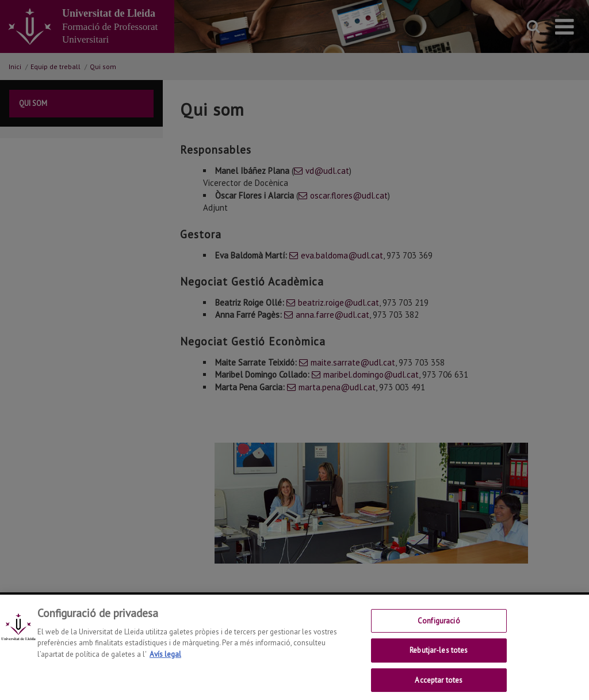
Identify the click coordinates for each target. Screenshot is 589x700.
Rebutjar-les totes (439, 658)
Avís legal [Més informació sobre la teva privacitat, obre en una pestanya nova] (165, 662)
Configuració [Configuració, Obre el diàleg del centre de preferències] (439, 628)
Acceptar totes (439, 688)
